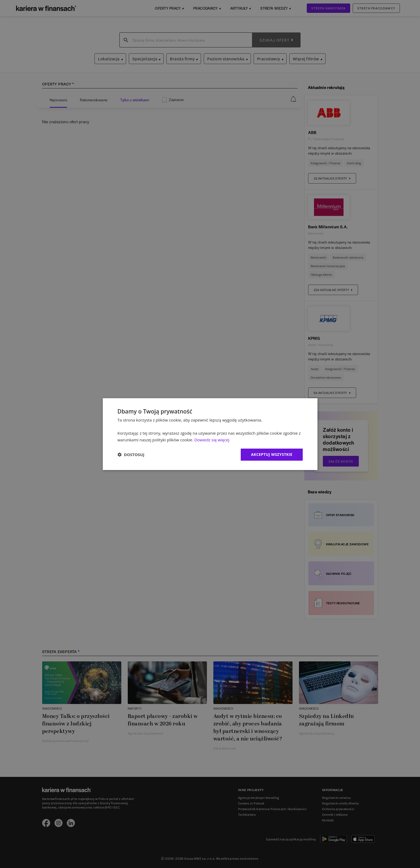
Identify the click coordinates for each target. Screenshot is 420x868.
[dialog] (210, 434)
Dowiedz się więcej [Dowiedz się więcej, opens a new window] (212, 440)
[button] (131, 455)
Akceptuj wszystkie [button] (272, 454)
